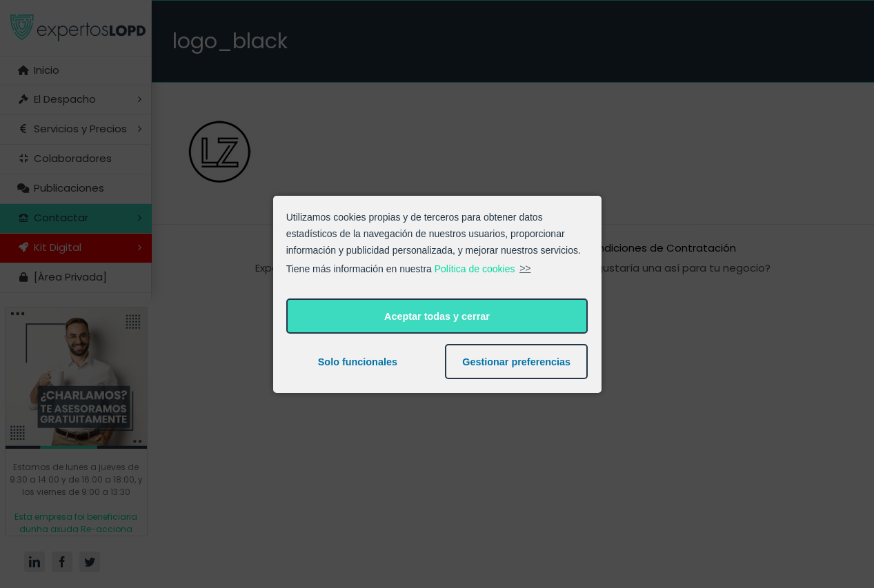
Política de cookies (475, 268)
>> (525, 268)
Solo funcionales (358, 362)
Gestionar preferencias (516, 362)
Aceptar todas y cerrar (437, 316)
